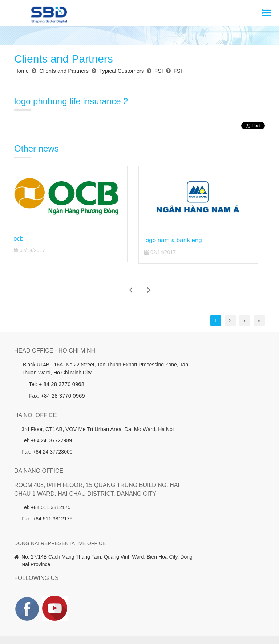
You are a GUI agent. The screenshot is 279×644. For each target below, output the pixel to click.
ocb (25, 239)
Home (26, 600)
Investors (127, 600)
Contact (157, 611)
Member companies (219, 600)
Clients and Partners (167, 600)
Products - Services (88, 600)
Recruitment (127, 611)
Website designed (186, 627)
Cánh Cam (224, 627)
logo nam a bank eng (180, 240)
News (254, 600)
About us (49, 600)
